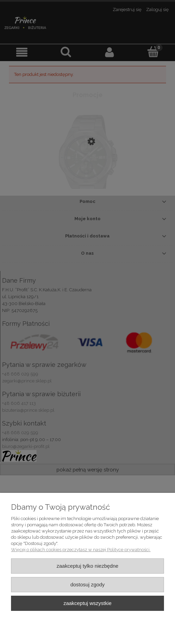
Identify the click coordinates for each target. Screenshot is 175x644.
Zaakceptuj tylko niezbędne (87, 566)
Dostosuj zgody (87, 584)
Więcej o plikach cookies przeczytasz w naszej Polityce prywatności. (81, 550)
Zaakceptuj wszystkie (87, 603)
